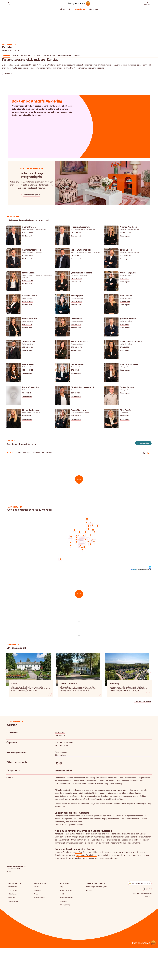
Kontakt (86, 76)
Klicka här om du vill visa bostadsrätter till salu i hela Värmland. (114, 875)
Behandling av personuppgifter (97, 919)
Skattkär (67, 869)
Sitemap (148, 929)
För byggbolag (65, 937)
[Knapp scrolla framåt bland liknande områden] (149, 704)
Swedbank (105, 828)
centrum (80, 872)
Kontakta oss (12, 919)
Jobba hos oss (13, 926)
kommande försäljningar (86, 888)
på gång (79, 885)
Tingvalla (69, 854)
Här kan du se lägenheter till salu (69, 857)
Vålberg (143, 866)
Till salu (45, 76)
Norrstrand (60, 854)
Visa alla (10, 485)
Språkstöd (64, 934)
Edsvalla (95, 872)
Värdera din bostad (67, 923)
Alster (89, 872)
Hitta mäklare (80, 9)
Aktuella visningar (23, 485)
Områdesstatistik (73, 76)
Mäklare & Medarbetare (30, 76)
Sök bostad (93, 9)
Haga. (80, 854)
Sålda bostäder (57, 76)
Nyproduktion (38, 485)
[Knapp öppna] (50, 726)
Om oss (37, 919)
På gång (49, 485)
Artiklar (63, 926)
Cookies (89, 923)
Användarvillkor (39, 930)
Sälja (62, 9)
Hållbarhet (38, 923)
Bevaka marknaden (67, 930)
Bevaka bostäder (143, 476)
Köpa (70, 9)
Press (36, 926)
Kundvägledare (13, 934)
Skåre (57, 869)
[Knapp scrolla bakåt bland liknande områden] (7, 704)
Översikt (15, 76)
